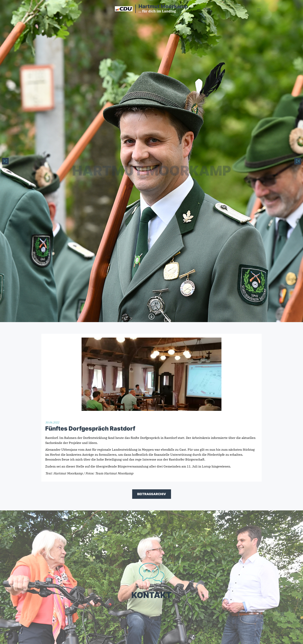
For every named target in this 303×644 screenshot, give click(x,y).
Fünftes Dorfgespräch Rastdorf (90, 428)
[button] (9, 635)
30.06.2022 (52, 422)
